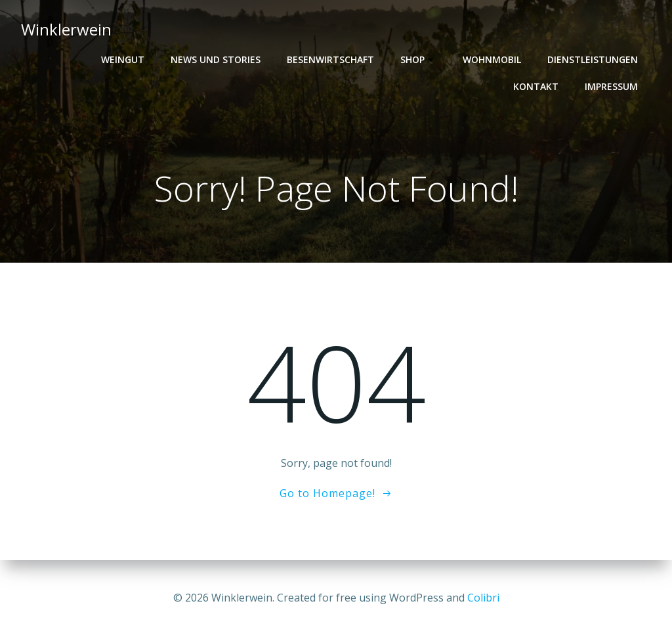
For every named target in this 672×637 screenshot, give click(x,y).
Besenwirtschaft (330, 59)
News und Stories (216, 59)
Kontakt (536, 86)
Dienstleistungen (593, 59)
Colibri (483, 598)
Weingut (123, 59)
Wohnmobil (492, 59)
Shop (418, 59)
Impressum (611, 86)
